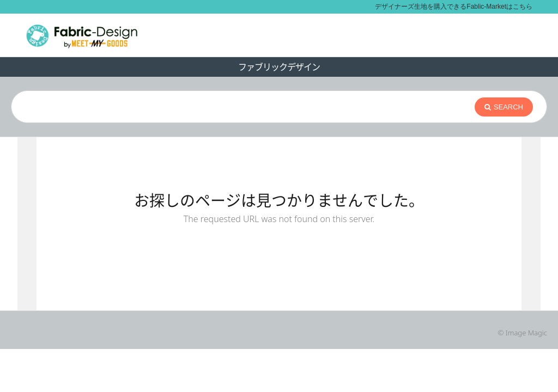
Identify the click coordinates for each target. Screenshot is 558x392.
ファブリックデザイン (279, 67)
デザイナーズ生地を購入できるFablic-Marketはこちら (454, 7)
